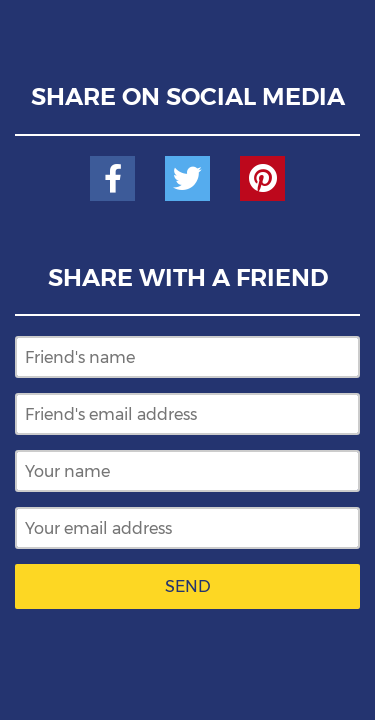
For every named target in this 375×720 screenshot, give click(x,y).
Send (188, 586)
